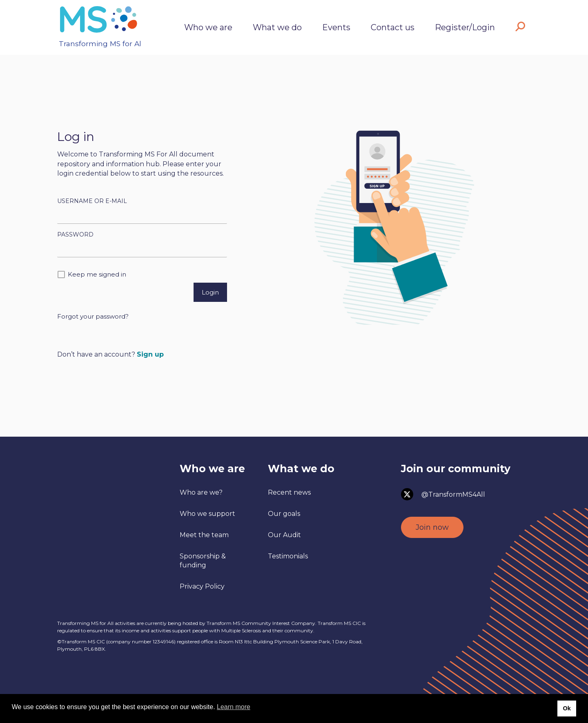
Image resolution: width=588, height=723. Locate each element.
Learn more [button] (234, 707)
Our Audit (284, 535)
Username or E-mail (92, 201)
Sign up (150, 354)
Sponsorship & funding (203, 561)
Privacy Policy (202, 586)
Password (75, 234)
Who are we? (201, 492)
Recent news (289, 492)
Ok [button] (567, 708)
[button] (520, 28)
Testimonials (288, 556)
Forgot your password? (93, 316)
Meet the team (204, 535)
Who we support (207, 514)
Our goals (284, 514)
